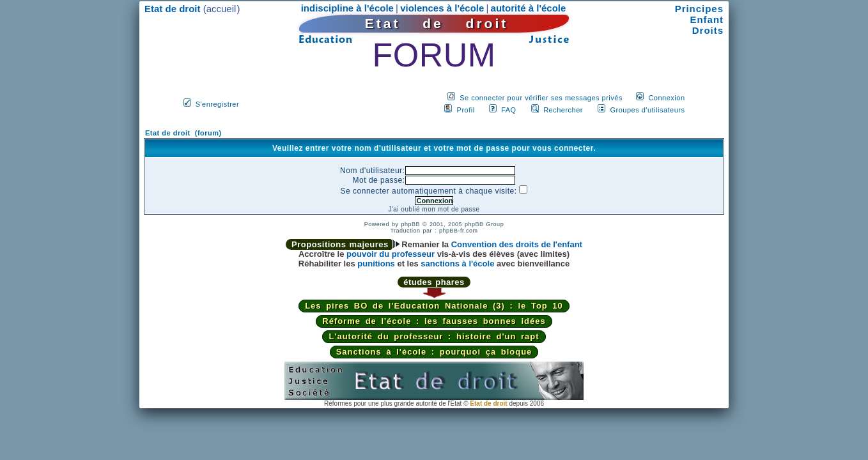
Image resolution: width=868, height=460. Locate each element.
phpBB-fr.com (459, 231)
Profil (466, 110)
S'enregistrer (218, 104)
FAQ (509, 110)
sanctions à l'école (457, 264)
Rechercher (563, 110)
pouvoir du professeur (391, 254)
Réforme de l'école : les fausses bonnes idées (434, 321)
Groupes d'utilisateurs (647, 110)
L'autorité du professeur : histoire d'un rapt (434, 336)
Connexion (666, 98)
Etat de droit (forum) (183, 133)
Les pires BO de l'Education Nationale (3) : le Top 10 (434, 306)
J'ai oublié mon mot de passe (434, 209)
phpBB (410, 224)
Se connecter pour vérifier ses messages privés (541, 98)
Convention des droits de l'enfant (517, 244)
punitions (376, 264)
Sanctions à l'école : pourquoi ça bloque (434, 352)
